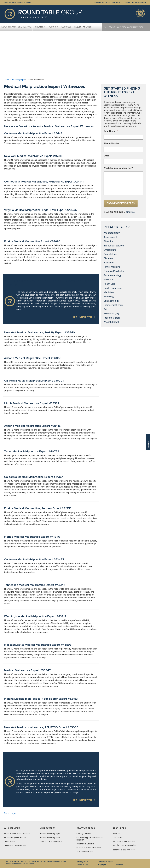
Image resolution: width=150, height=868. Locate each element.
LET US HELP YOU (82, 317)
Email (108, 156)
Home (7, 80)
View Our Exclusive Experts (51, 841)
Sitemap (119, 865)
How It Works (9, 841)
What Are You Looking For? (118, 168)
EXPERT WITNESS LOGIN (135, 2)
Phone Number (112, 143)
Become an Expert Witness (124, 841)
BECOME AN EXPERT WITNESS (107, 2)
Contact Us (117, 838)
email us (130, 212)
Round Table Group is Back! (17, 2)
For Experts (40, 27)
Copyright (102, 865)
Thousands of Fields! (85, 852)
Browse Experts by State (50, 838)
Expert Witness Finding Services (17, 834)
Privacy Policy (83, 862)
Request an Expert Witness (15, 845)
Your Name (111, 131)
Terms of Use (83, 865)
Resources (66, 27)
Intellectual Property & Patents (89, 848)
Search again (11, 813)
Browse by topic (18, 80)
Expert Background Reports (15, 838)
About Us (53, 27)
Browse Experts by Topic (50, 834)
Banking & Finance (84, 834)
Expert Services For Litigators (16, 27)
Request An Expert (83, 27)
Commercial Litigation (85, 844)
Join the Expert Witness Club (124, 845)
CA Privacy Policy (106, 862)
